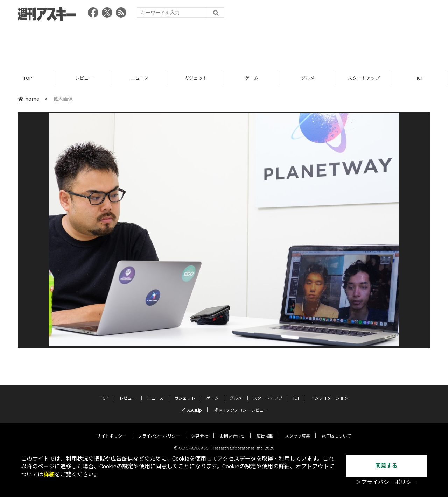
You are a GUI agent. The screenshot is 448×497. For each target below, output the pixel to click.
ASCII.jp (191, 404)
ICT (420, 78)
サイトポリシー (112, 430)
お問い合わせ (232, 430)
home (29, 99)
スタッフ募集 (297, 430)
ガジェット (196, 78)
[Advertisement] (224, 44)
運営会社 (200, 430)
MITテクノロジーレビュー (240, 404)
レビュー (84, 78)
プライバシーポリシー (159, 430)
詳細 (49, 474)
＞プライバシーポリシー (386, 482)
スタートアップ (364, 78)
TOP (28, 78)
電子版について (336, 430)
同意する (386, 466)
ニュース (140, 78)
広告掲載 (265, 430)
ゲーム (252, 78)
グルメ (308, 78)
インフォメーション (329, 392)
